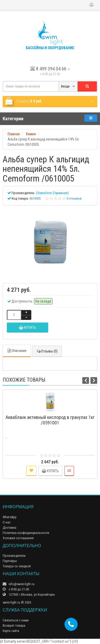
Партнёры (10, 561)
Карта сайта (11, 631)
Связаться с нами (16, 620)
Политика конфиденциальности (26, 533)
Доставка (9, 528)
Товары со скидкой (17, 566)
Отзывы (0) (47, 351)
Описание (17, 351)
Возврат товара (14, 625)
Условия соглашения (18, 538)
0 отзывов (74, 198)
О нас (7, 522)
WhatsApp (10, 517)
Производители (14, 556)
